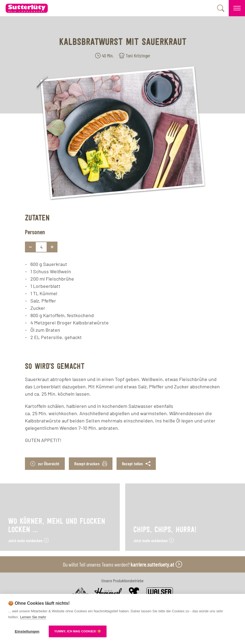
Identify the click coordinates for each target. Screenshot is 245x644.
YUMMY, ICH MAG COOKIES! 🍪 (78, 631)
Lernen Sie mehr (33, 617)
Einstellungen (27, 631)
